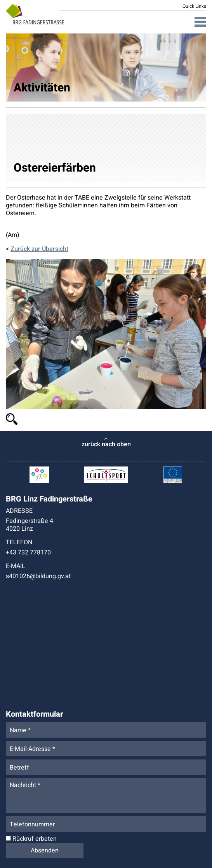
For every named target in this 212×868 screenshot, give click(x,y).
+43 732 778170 (28, 552)
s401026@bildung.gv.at (38, 576)
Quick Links (194, 6)
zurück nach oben (106, 444)
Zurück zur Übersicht (39, 249)
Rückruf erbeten (31, 839)
